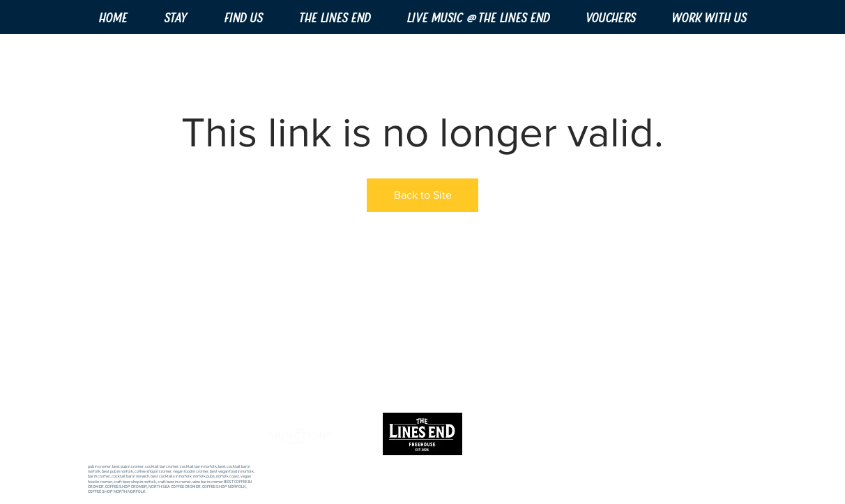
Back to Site (423, 195)
